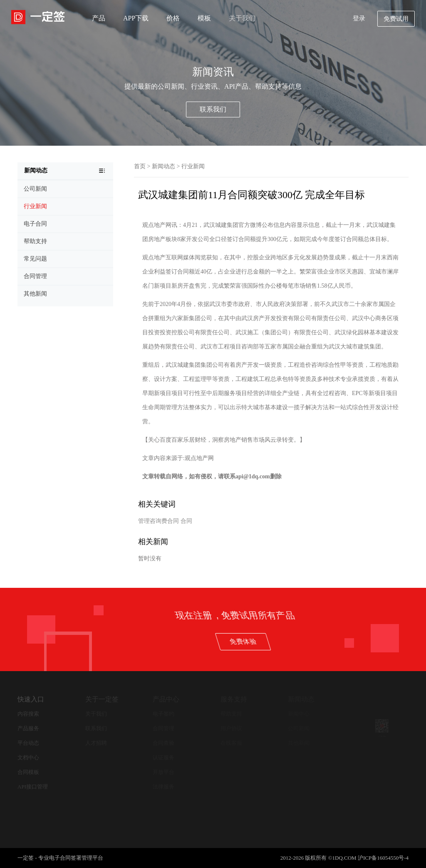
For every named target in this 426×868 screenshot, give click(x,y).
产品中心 (166, 699)
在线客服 (231, 743)
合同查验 (163, 743)
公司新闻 (299, 728)
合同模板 (28, 772)
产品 (99, 18)
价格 (173, 18)
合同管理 (163, 728)
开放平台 (163, 772)
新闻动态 (163, 166)
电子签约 (163, 714)
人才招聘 (96, 743)
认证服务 (163, 757)
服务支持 (234, 699)
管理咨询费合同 (159, 521)
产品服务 (28, 728)
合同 (186, 521)
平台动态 (28, 743)
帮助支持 (231, 714)
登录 (359, 18)
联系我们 (213, 109)
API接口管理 (33, 787)
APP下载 (136, 18)
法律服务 (163, 787)
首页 (140, 166)
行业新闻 (193, 166)
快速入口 (31, 699)
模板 (204, 18)
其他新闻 (299, 743)
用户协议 (231, 728)
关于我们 (242, 18)
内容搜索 (28, 714)
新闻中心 (299, 714)
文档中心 (28, 757)
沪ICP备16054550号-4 (383, 858)
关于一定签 (102, 699)
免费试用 (396, 19)
